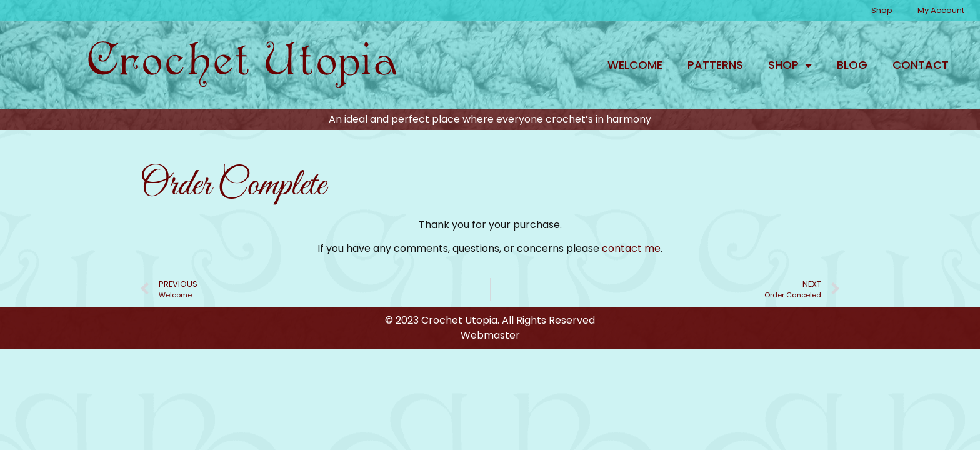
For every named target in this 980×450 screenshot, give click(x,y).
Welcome (635, 65)
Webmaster (490, 335)
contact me (631, 248)
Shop (882, 10)
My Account (941, 10)
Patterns (715, 65)
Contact (921, 65)
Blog (852, 65)
